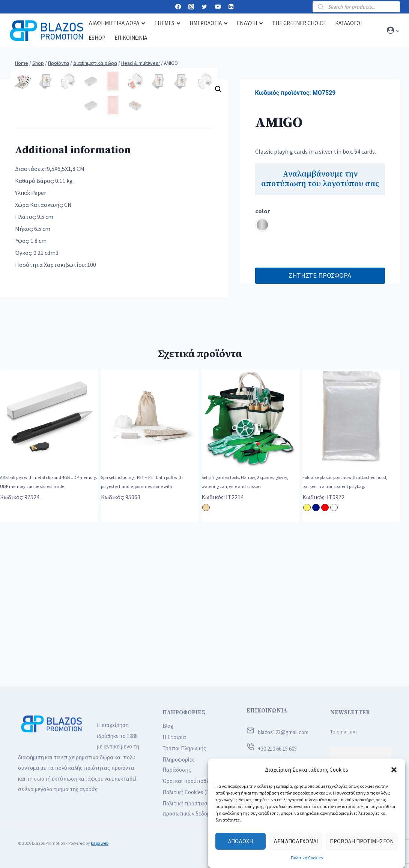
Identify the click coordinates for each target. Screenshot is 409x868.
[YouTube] (218, 7)
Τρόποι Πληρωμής (184, 748)
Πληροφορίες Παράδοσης (179, 765)
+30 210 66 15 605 (277, 749)
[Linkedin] (231, 7)
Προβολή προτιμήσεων (362, 841)
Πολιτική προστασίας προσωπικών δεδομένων (192, 808)
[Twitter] (205, 7)
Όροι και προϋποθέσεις (191, 781)
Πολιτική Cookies (307, 858)
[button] (394, 770)
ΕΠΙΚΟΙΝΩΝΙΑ (267, 711)
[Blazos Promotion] (47, 31)
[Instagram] (191, 7)
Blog (168, 726)
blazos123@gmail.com (283, 732)
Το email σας (344, 732)
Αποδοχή (241, 841)
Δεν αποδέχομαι (296, 841)
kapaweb (100, 843)
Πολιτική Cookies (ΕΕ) (188, 792)
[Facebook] (178, 7)
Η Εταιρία (174, 737)
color (262, 211)
